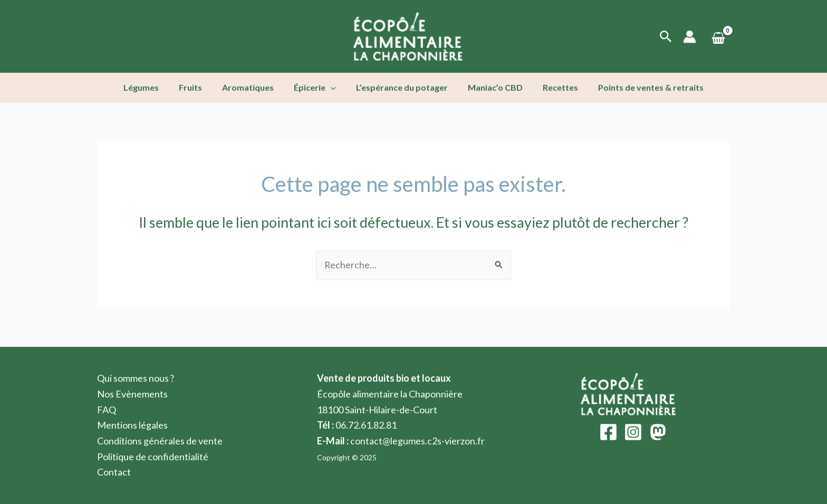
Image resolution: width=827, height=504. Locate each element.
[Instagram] (633, 432)
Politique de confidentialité (153, 457)
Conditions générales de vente (160, 441)
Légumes (152, 87)
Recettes (552, 87)
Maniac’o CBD (491, 87)
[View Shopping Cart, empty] (718, 37)
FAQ (107, 410)
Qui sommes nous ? (136, 378)
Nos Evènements (132, 394)
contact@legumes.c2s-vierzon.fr (417, 441)
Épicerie (316, 88)
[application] (332, 88)
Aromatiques (253, 87)
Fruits (198, 87)
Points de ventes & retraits (640, 87)
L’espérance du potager (400, 87)
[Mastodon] (658, 432)
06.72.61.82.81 (366, 425)
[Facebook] (608, 432)
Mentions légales (132, 425)
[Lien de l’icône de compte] (690, 37)
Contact (114, 472)
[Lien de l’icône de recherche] (666, 37)
